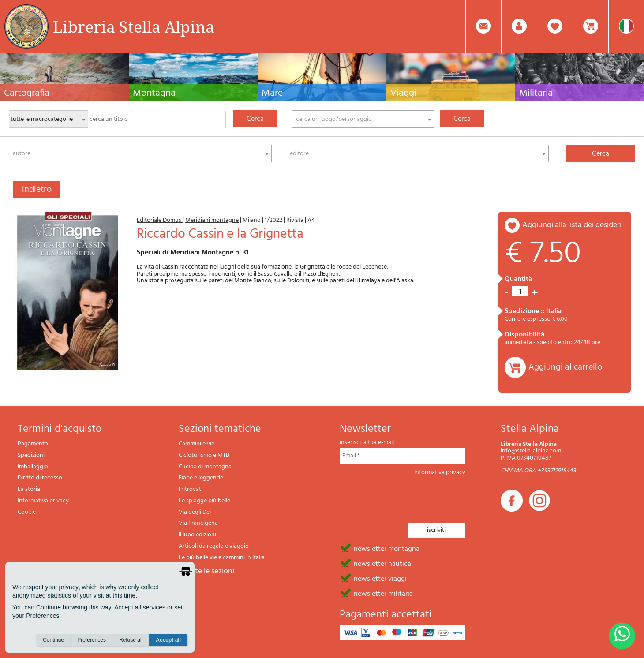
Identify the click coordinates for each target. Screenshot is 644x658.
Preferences (92, 641)
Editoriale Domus (160, 220)
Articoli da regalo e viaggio (214, 546)
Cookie (27, 512)
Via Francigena (198, 523)
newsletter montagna (387, 548)
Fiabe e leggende (201, 478)
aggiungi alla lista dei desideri (572, 225)
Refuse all (131, 641)
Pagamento (33, 444)
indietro (37, 190)
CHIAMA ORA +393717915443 (538, 471)
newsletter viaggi (380, 578)
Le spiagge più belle (204, 501)
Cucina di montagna (205, 467)
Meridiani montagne (212, 220)
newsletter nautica (382, 563)
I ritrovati (191, 489)
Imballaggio (33, 467)
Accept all (168, 641)
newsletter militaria (383, 593)
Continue (53, 641)
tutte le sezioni (209, 571)
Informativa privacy (43, 501)
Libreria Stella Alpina (134, 26)
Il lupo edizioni (197, 535)
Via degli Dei (195, 512)
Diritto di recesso (40, 478)
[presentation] (407, 497)
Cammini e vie (197, 444)
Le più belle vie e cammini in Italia (222, 558)
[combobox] (363, 119)
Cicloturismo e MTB (204, 455)
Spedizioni (31, 455)
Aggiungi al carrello (565, 367)
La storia (29, 489)
